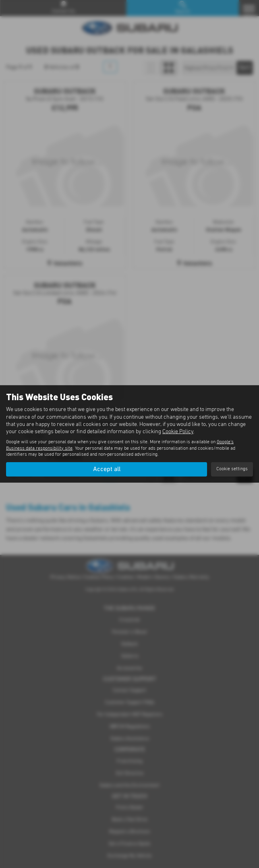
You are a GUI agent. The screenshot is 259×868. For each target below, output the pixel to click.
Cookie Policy (178, 432)
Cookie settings (232, 469)
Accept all (107, 469)
